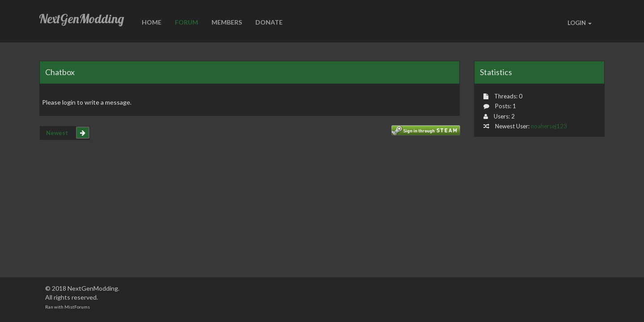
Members (227, 22)
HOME (152, 22)
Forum (186, 22)
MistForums (77, 307)
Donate (269, 22)
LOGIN (580, 23)
